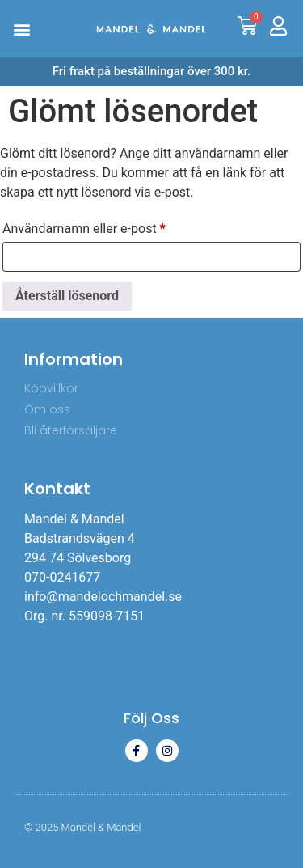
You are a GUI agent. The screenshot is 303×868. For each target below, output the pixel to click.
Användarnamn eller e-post (120, 226)
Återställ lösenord (67, 296)
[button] (21, 29)
